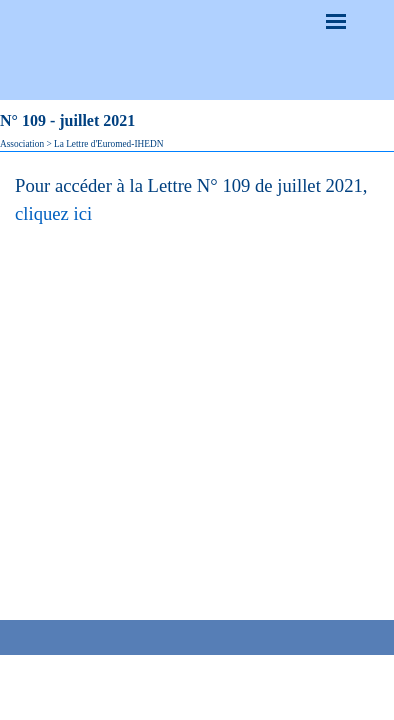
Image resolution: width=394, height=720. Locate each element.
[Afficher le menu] (336, 21)
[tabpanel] (197, 200)
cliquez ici (53, 213)
